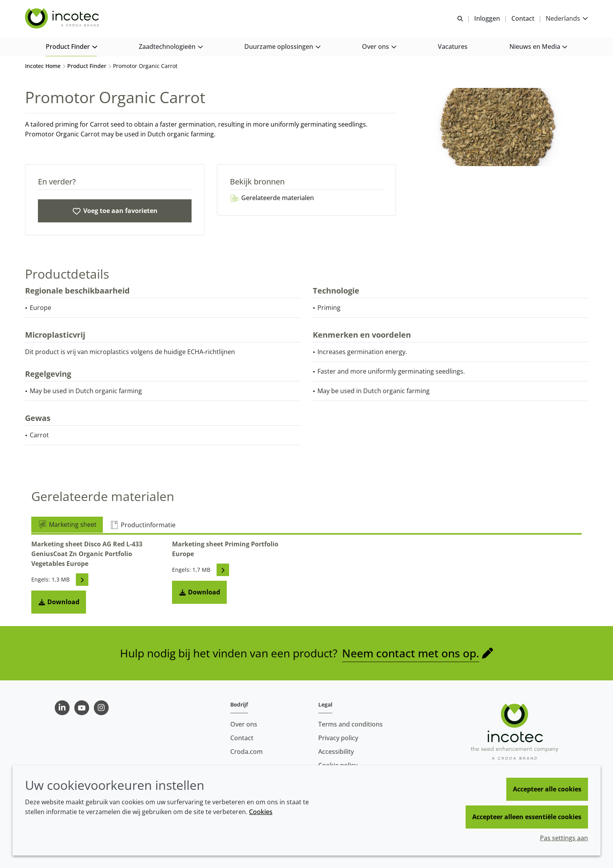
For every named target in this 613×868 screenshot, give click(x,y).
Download (59, 603)
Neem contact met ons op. (411, 654)
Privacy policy (338, 738)
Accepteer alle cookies (547, 789)
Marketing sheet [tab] (67, 525)
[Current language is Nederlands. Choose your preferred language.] (567, 19)
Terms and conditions (350, 724)
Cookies (261, 812)
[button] (71, 47)
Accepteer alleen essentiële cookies (527, 817)
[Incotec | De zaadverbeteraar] (63, 19)
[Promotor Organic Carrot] (115, 212)
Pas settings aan (564, 838)
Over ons (244, 724)
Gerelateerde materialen (272, 199)
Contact (242, 738)
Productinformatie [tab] (142, 526)
